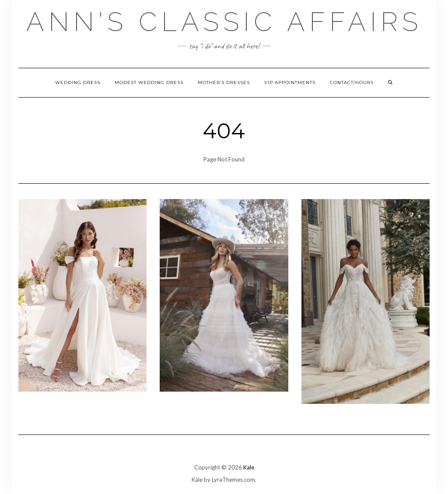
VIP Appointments (290, 82)
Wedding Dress (78, 82)
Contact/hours (352, 82)
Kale (249, 467)
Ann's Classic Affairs (224, 22)
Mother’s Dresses (224, 82)
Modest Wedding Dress (149, 82)
